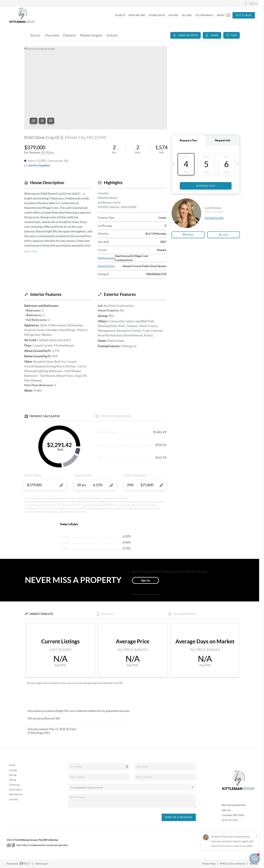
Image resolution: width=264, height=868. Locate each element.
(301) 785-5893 (230, 820)
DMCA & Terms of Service (233, 864)
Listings (13, 770)
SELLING (187, 15)
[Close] (256, 836)
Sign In (251, 4)
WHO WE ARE (137, 15)
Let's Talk (244, 15)
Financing (14, 785)
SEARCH (120, 15)
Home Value (15, 790)
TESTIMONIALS (204, 15)
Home (12, 765)
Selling (13, 780)
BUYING (173, 15)
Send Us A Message (179, 817)
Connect (14, 799)
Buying (13, 775)
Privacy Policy (209, 864)
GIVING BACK (157, 15)
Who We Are (16, 794)
